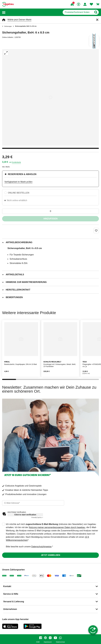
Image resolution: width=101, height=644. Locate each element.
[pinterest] (45, 638)
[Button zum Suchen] (96, 12)
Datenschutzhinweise (41, 547)
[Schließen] (97, 20)
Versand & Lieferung (14, 602)
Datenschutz (60, 642)
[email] (33, 503)
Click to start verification (25, 515)
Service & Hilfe (11, 594)
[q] (78, 12)
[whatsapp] (60, 638)
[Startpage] (8, 4)
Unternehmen (10, 609)
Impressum (48, 642)
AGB (38, 642)
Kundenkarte (16, 162)
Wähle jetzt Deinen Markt (19, 20)
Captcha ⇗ (37, 518)
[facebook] (41, 638)
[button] (4, 12)
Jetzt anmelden (50, 555)
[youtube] (55, 638)
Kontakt (7, 586)
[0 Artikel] (50, 211)
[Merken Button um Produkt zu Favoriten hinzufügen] (96, 231)
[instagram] (50, 638)
